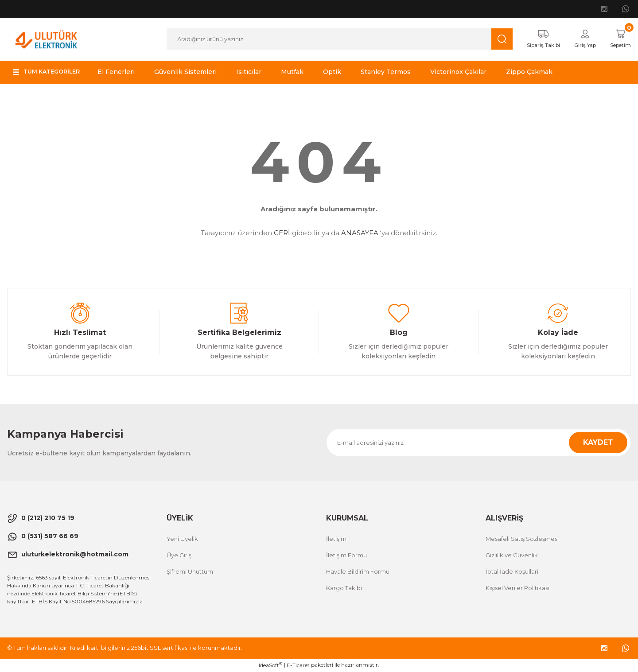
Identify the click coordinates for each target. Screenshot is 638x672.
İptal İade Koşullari (512, 572)
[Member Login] (579, 39)
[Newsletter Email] (478, 443)
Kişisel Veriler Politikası (517, 588)
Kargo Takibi (344, 588)
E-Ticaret (298, 666)
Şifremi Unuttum (190, 572)
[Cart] (618, 39)
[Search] (334, 39)
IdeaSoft (270, 665)
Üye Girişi (180, 555)
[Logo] (46, 39)
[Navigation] (51, 73)
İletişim (336, 539)
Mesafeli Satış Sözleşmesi (522, 539)
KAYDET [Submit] (598, 443)
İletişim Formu (346, 555)
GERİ (282, 234)
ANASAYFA (360, 234)
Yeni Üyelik (182, 539)
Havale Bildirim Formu (358, 572)
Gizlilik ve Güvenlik (512, 555)
